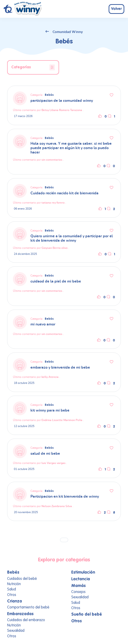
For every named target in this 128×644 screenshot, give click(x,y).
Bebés (49, 95)
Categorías (33, 67)
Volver (116, 9)
